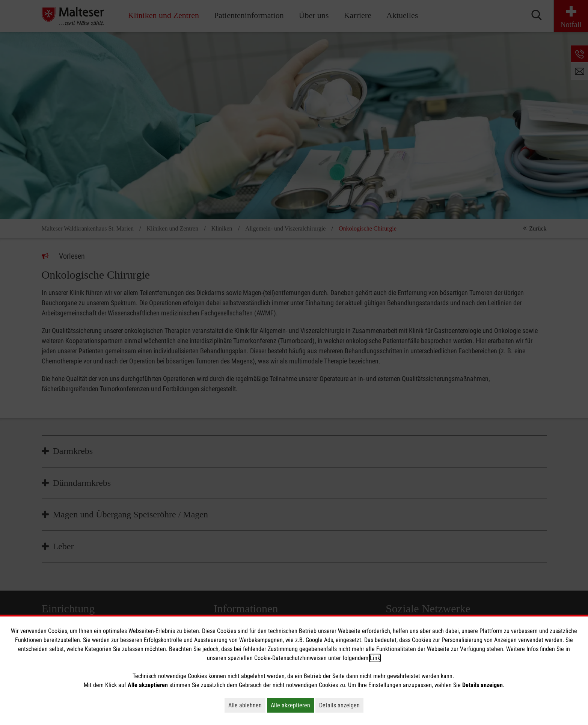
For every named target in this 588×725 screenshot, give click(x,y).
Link (375, 658)
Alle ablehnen (247, 705)
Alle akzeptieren (292, 705)
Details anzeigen (341, 705)
